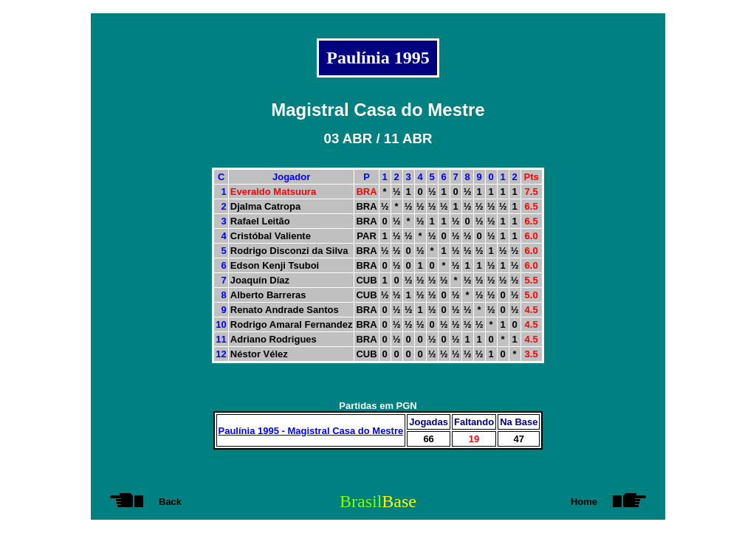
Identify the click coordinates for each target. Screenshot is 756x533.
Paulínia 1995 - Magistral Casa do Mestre (311, 431)
